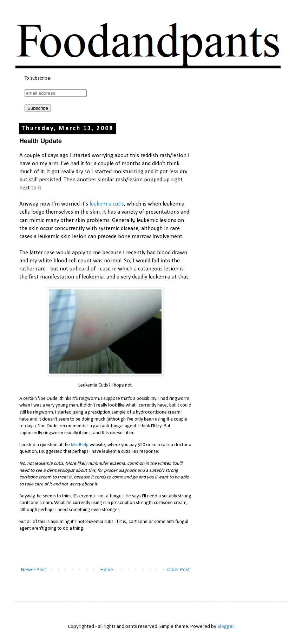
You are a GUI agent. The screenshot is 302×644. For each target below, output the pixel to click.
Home (107, 570)
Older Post (178, 570)
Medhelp (80, 445)
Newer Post (34, 570)
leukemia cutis (107, 204)
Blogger (226, 627)
